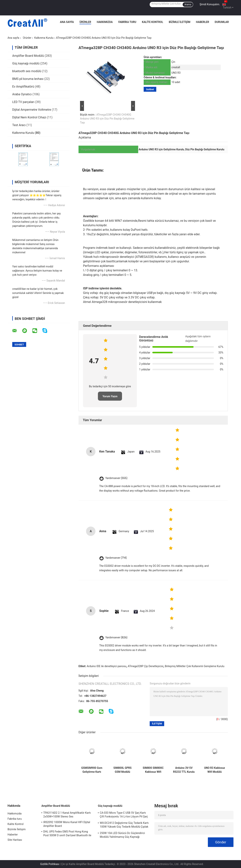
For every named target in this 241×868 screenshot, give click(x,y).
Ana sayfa (13, 38)
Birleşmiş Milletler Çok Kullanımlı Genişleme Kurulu (194, 666)
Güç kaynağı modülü (26, 63)
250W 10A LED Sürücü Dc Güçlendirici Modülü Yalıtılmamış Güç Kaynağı (122, 835)
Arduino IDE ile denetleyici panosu (106, 666)
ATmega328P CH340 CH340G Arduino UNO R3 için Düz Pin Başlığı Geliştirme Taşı (107, 119)
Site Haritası (15, 840)
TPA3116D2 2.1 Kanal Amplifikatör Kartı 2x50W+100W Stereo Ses (67, 815)
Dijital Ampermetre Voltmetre (32, 110)
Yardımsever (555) (116, 478)
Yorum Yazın (110, 396)
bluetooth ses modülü (27, 71)
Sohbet (150, 89)
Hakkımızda (105, 22)
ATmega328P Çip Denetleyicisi (145, 666)
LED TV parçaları (23, 102)
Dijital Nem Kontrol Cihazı (29, 117)
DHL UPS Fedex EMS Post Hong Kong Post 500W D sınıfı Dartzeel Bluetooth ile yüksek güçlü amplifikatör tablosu (67, 834)
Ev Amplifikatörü (23, 87)
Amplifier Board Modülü (28, 56)
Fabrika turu (127, 22)
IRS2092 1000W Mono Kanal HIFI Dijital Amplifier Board (67, 824)
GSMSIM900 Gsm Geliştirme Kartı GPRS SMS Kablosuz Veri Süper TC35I (92, 770)
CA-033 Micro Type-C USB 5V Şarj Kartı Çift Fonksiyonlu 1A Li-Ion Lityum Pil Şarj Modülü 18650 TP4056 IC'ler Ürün (124, 815)
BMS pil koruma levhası (28, 79)
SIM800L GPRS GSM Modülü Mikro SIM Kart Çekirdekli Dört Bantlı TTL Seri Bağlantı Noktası (122, 770)
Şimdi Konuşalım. (210, 4)
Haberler (203, 22)
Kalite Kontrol (153, 22)
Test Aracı (19, 125)
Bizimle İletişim (180, 22)
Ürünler (85, 22)
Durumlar (222, 22)
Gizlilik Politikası (50, 864)
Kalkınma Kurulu (44, 38)
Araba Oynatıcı (22, 94)
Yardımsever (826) (116, 638)
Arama (188, 5)
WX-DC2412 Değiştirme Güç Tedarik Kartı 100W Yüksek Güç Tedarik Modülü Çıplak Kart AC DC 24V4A (124, 825)
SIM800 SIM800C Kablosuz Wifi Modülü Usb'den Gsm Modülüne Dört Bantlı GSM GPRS (153, 770)
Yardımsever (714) (116, 558)
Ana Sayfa (67, 22)
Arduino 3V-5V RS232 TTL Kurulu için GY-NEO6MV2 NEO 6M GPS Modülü (184, 770)
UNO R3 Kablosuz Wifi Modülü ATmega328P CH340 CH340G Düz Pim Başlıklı (215, 770)
